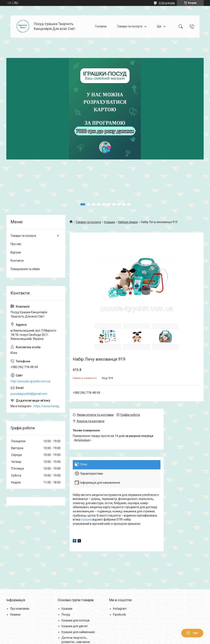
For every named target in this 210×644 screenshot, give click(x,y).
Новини (15, 615)
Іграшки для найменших (78, 632)
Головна (101, 26)
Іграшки (110, 222)
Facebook (119, 615)
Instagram (120, 609)
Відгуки (16, 252)
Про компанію (20, 609)
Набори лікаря (128, 222)
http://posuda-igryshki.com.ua (30, 381)
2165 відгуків (167, 3)
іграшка (86, 519)
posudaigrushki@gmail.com (29, 394)
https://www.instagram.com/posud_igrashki (47, 406)
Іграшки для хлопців (76, 620)
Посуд (66, 615)
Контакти (17, 261)
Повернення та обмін (25, 269)
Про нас (16, 244)
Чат (192, 633)
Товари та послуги (130, 26)
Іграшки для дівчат (75, 626)
